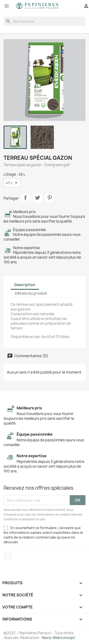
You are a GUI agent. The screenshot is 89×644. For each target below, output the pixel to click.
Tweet (37, 198)
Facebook (8, 556)
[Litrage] (12, 183)
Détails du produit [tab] (31, 293)
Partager (25, 198)
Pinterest (50, 198)
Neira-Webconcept (58, 638)
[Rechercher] (44, 21)
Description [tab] (25, 285)
